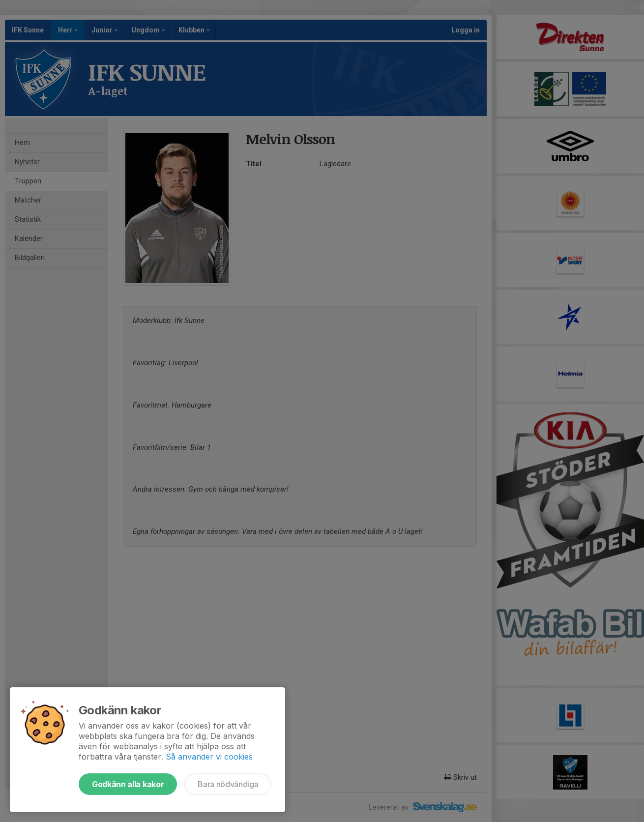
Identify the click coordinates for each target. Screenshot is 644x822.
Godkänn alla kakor (128, 784)
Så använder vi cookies (209, 757)
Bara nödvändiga (228, 784)
